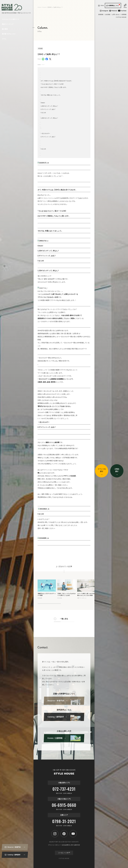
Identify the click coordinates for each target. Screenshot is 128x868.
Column (44, 7)
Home (39, 7)
